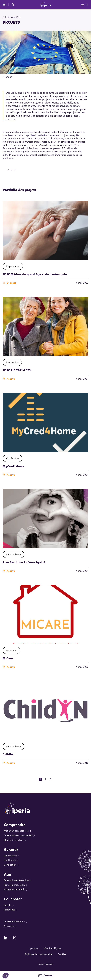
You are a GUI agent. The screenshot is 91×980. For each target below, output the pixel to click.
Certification (10, 865)
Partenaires (10, 910)
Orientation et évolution (16, 880)
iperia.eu (34, 948)
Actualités (9, 926)
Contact (48, 975)
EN (82, 5)
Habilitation (10, 860)
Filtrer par (12, 170)
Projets (7, 905)
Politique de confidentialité (39, 954)
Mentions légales (53, 948)
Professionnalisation (14, 885)
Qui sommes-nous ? (14, 921)
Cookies (62, 954)
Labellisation (10, 856)
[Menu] (4, 5)
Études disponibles (14, 840)
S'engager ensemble (14, 889)
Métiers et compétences (16, 831)
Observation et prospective (18, 835)
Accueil (16, 77)
